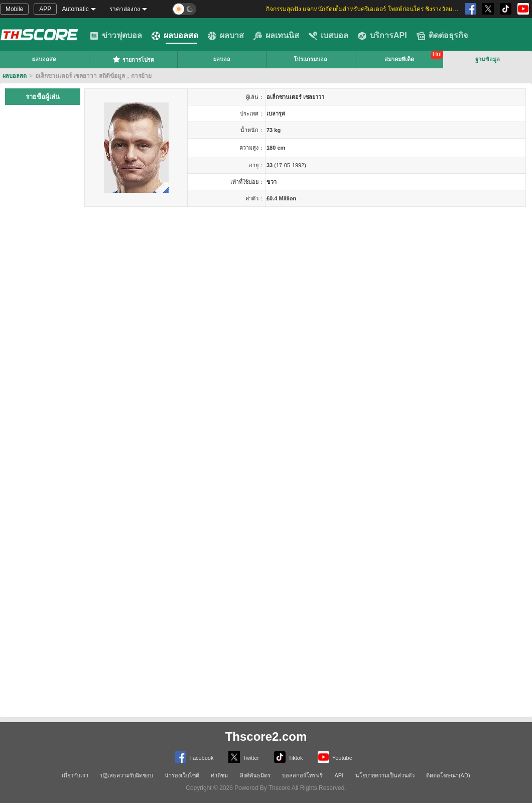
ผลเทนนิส (276, 36)
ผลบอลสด (175, 36)
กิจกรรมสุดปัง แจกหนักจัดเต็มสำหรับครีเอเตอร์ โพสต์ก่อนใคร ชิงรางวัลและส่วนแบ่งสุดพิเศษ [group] (364, 9)
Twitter (244, 757)
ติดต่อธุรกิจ (442, 36)
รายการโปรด (133, 59)
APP (45, 9)
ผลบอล (222, 59)
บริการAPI (382, 36)
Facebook (194, 757)
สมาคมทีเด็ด (399, 59)
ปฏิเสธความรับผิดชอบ (127, 775)
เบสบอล (328, 36)
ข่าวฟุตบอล (116, 36)
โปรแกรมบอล (310, 59)
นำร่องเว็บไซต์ (182, 775)
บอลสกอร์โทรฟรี (302, 775)
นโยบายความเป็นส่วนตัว (385, 775)
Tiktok (289, 757)
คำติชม (219, 775)
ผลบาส (226, 36)
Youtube (335, 757)
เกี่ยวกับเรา (75, 775)
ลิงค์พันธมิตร (255, 775)
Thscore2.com (266, 736)
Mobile (14, 9)
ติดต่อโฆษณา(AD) (448, 775)
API (339, 775)
